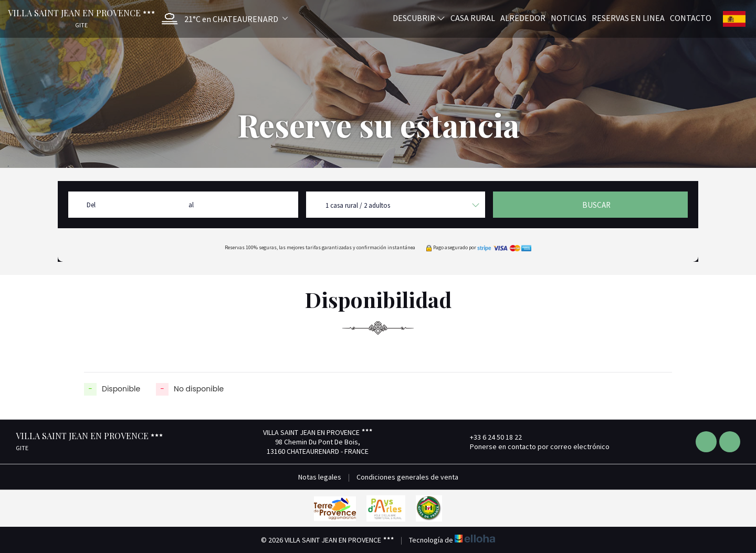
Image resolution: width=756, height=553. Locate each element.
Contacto (691, 17)
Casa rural (473, 17)
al (191, 205)
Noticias (569, 17)
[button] (222, 19)
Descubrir (419, 17)
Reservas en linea (628, 17)
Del (91, 205)
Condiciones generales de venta (407, 477)
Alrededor (523, 17)
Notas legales (320, 477)
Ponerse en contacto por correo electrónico (534, 446)
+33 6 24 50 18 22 (490, 437)
